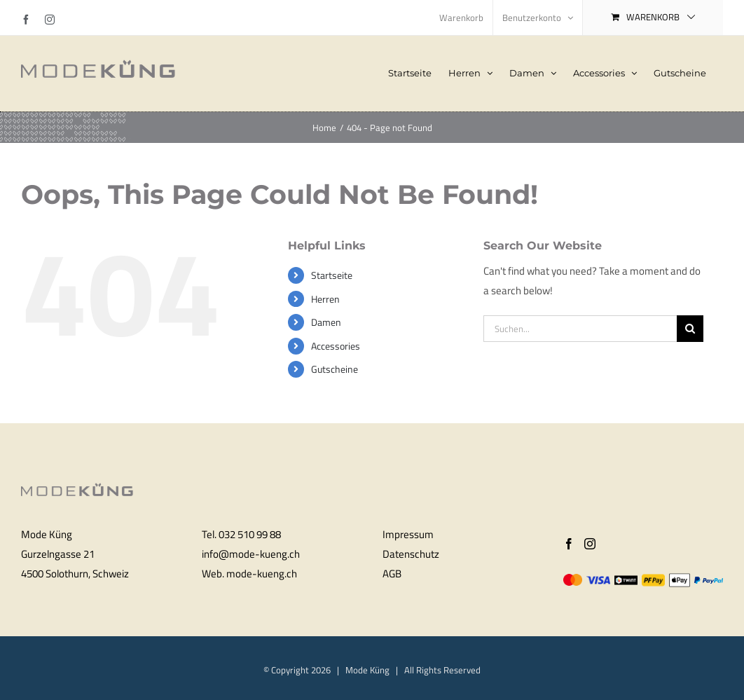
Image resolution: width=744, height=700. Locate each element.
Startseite (332, 275)
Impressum (408, 534)
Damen (326, 322)
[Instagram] (590, 544)
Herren (325, 299)
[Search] (690, 329)
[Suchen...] (580, 329)
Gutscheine (335, 369)
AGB (392, 574)
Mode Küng (367, 670)
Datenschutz (411, 554)
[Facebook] (569, 544)
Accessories (336, 346)
